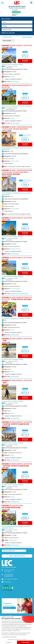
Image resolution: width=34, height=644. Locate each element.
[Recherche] (25, 551)
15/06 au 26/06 (15, 335)
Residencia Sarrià (13, 540)
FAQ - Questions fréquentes (11, 579)
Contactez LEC (8, 582)
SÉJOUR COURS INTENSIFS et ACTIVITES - (17, 298)
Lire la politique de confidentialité (9, 637)
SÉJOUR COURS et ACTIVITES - (17, 423)
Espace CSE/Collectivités (17, 556)
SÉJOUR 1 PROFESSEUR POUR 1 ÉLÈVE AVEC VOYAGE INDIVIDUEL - (17, 172)
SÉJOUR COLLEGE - (13, 507)
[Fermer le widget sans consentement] (8, 617)
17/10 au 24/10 (15, 82)
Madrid (17, 161)
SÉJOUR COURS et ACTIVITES (17, 46)
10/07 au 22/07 (15, 254)
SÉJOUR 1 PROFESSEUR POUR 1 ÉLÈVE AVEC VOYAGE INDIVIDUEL (17, 128)
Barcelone (12, 77)
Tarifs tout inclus (27, 37)
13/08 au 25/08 (25, 294)
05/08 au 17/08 (15, 294)
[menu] (3, 3)
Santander (18, 249)
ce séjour (25, 61)
